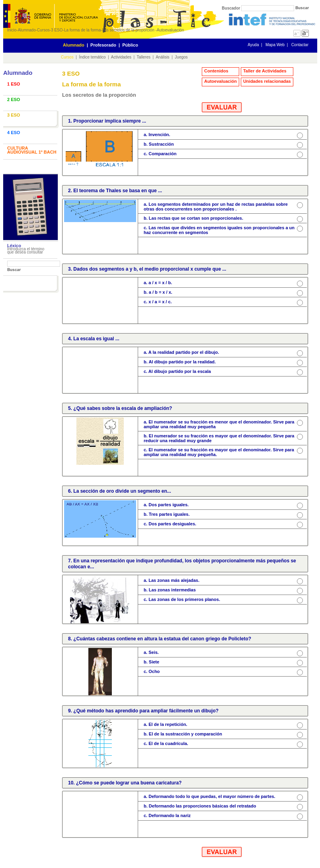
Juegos (181, 57)
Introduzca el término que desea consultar (26, 251)
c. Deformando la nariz (167, 815)
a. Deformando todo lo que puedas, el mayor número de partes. (210, 796)
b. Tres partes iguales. (167, 514)
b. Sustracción (159, 144)
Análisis (162, 57)
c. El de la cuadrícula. (166, 743)
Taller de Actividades (265, 71)
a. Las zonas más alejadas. (172, 580)
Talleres (144, 57)
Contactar (300, 45)
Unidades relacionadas (267, 81)
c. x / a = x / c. (158, 302)
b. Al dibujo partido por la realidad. (180, 362)
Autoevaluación (170, 30)
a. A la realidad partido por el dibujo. (181, 352)
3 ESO (57, 30)
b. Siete (151, 662)
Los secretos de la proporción (129, 30)
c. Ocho (152, 671)
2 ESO (14, 99)
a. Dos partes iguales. (166, 505)
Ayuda (253, 45)
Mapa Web (275, 45)
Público (130, 45)
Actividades (121, 57)
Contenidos (216, 71)
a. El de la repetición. (165, 724)
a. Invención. (157, 135)
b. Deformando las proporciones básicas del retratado (200, 806)
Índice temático (92, 57)
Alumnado (27, 30)
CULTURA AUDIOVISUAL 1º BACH (32, 150)
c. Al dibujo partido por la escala (177, 371)
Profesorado (103, 45)
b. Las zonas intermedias (170, 590)
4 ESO (14, 133)
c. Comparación (160, 154)
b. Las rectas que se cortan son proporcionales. (193, 218)
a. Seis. (151, 652)
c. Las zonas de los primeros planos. (182, 599)
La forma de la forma (82, 30)
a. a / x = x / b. (158, 283)
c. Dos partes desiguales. (170, 524)
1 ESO (14, 84)
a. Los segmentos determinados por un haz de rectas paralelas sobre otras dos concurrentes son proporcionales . (216, 207)
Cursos (43, 30)
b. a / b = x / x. (158, 292)
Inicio (12, 30)
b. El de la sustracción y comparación (183, 734)
